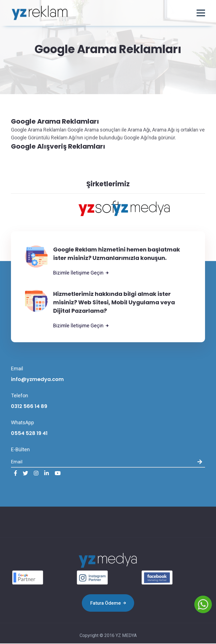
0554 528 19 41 (29, 434)
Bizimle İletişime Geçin (81, 273)
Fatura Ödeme (108, 604)
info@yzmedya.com (37, 380)
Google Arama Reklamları (56, 121)
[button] (201, 13)
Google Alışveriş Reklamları (59, 147)
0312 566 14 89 (29, 407)
